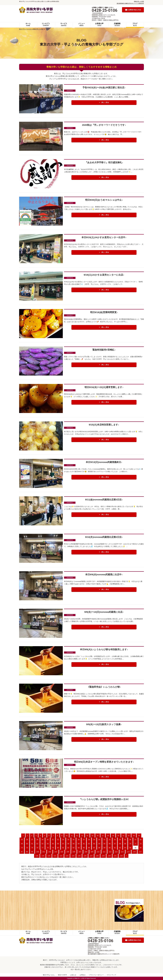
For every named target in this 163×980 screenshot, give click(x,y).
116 (134, 852)
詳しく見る (105, 103)
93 (125, 848)
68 (120, 844)
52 (37, 844)
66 (110, 844)
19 (113, 836)
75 (32, 848)
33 (63, 840)
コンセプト (46, 24)
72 (141, 844)
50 (27, 844)
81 (63, 848)
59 (74, 844)
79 (53, 848)
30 (48, 840)
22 (129, 836)
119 (43, 856)
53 (43, 844)
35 (74, 840)
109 (92, 852)
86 (89, 848)
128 (97, 856)
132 (121, 856)
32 (58, 840)
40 (99, 840)
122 (61, 856)
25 (22, 840)
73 (22, 848)
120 (49, 856)
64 (99, 844)
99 (32, 852)
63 (94, 844)
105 (68, 852)
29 (43, 840)
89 (105, 848)
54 (48, 844)
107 (80, 852)
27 (32, 840)
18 (108, 836)
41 (105, 840)
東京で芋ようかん (49, 975)
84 (79, 848)
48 (141, 840)
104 (62, 852)
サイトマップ (112, 975)
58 (68, 844)
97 (22, 852)
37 (84, 840)
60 (79, 844)
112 (110, 852)
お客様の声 (99, 24)
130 (109, 856)
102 (50, 852)
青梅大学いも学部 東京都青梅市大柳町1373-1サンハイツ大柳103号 (104, 953)
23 (134, 836)
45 (125, 840)
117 (140, 852)
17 (103, 836)
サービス (64, 24)
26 (27, 840)
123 (67, 856)
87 (94, 848)
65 (105, 844)
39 (94, 840)
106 (74, 852)
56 (58, 844)
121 (55, 856)
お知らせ (73, 975)
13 (82, 836)
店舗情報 (117, 24)
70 (130, 844)
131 (115, 856)
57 (63, 844)
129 (103, 856)
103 (56, 852)
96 (141, 848)
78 (48, 848)
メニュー (81, 24)
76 (37, 848)
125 (79, 856)
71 (136, 844)
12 (77, 836)
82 (68, 848)
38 (89, 840)
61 (84, 844)
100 (38, 852)
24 (139, 836)
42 (110, 840)
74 (27, 848)
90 (110, 848)
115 (128, 852)
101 (44, 852)
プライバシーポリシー (96, 975)
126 (85, 856)
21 (123, 836)
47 (136, 840)
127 (91, 856)
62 (89, 844)
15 (92, 836)
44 (120, 840)
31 (53, 840)
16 (98, 836)
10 (67, 836)
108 (86, 852)
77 (43, 848)
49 (22, 844)
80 (58, 848)
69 (125, 844)
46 (130, 840)
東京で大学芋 (62, 975)
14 (87, 836)
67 (115, 844)
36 (79, 840)
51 (32, 844)
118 (37, 856)
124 (73, 856)
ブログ (135, 24)
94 (130, 848)
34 (68, 840)
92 (120, 848)
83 (74, 848)
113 (116, 852)
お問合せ (83, 975)
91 (115, 848)
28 (37, 840)
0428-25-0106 (105, 10)
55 (53, 844)
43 (115, 840)
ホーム (28, 24)
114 (122, 852)
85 (84, 848)
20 (118, 836)
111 (104, 852)
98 (27, 852)
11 (72, 836)
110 (98, 852)
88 (99, 848)
